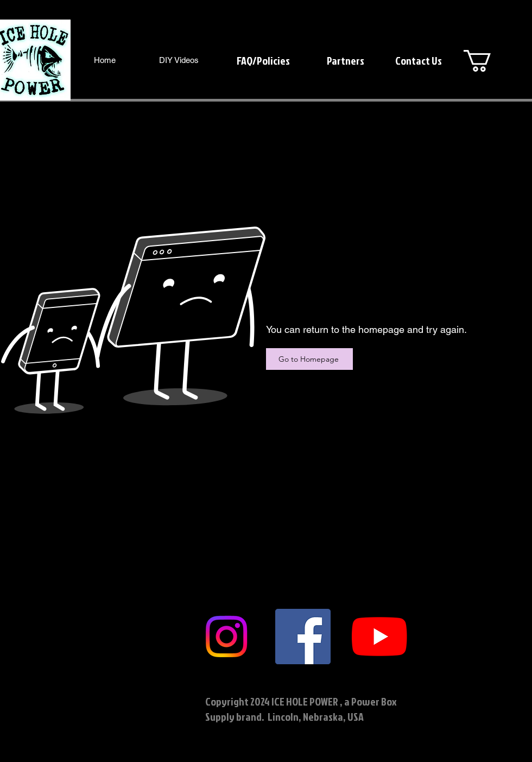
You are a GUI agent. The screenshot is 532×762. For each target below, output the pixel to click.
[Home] (104, 60)
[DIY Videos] (179, 60)
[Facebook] (303, 637)
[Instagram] (226, 637)
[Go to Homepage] (309, 359)
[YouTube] (379, 637)
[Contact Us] (418, 60)
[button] (490, 61)
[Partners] (345, 60)
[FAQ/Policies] (263, 60)
